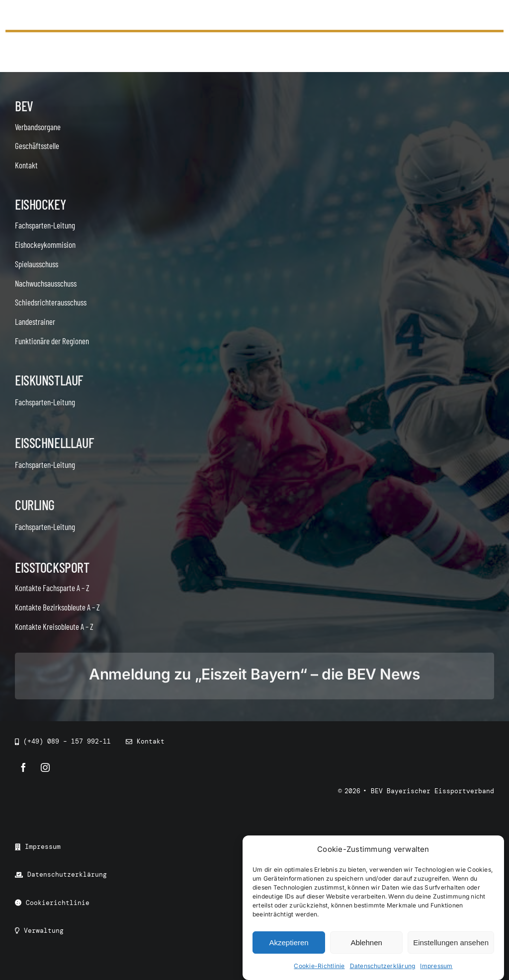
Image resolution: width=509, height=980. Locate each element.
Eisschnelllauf (54, 443)
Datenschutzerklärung (383, 966)
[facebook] (23, 767)
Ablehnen (366, 942)
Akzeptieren (289, 942)
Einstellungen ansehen (451, 942)
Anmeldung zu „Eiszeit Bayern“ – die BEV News (254, 674)
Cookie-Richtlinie (319, 966)
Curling (35, 505)
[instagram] (45, 767)
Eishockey (40, 204)
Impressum (436, 966)
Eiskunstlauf (49, 380)
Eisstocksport (52, 567)
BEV (24, 106)
